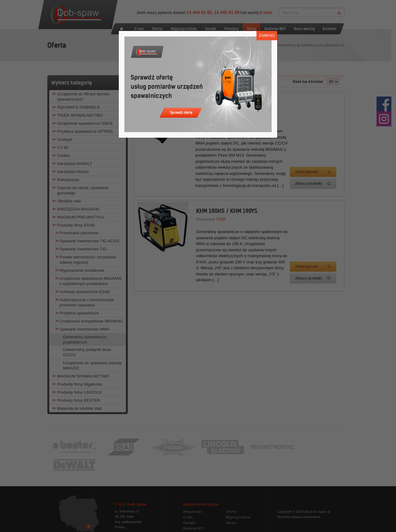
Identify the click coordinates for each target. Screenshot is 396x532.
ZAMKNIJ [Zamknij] (267, 36)
